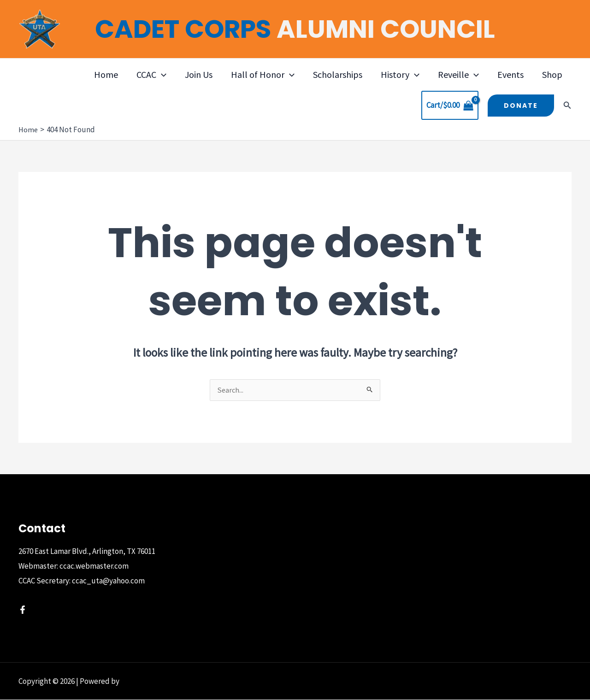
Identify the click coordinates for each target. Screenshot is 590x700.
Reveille (458, 75)
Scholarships (338, 74)
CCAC (151, 75)
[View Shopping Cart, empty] (450, 105)
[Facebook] (23, 610)
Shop (552, 74)
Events (510, 74)
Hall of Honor (263, 75)
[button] (161, 75)
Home (106, 74)
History (400, 75)
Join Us (199, 74)
